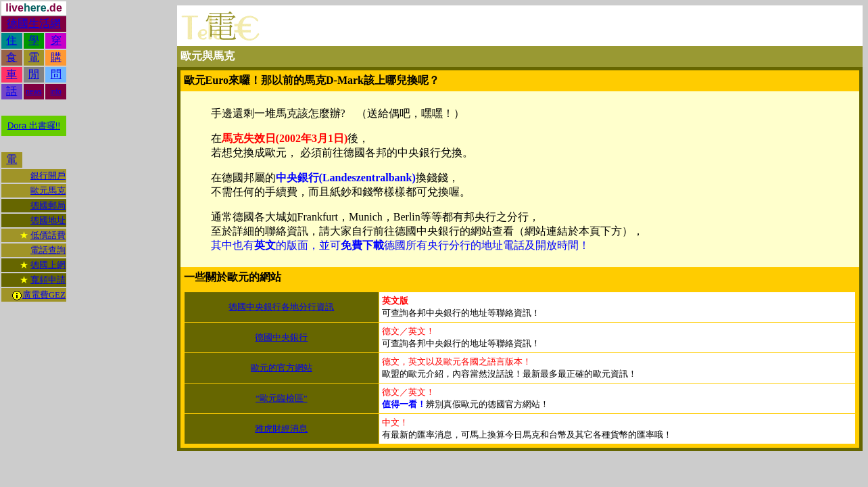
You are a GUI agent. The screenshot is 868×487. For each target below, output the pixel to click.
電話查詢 (48, 250)
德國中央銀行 (281, 337)
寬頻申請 (48, 280)
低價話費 (48, 235)
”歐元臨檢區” (282, 398)
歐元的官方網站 (282, 368)
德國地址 (48, 220)
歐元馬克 (48, 190)
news (33, 92)
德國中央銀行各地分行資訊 (281, 307)
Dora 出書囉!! (34, 125)
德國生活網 (34, 23)
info (56, 92)
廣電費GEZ (44, 295)
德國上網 (48, 265)
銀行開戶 (48, 176)
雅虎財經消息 (281, 428)
